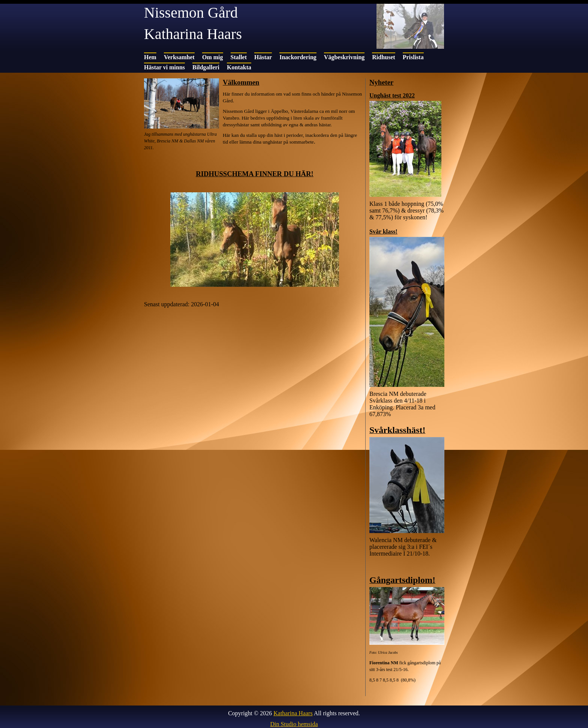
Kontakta (239, 67)
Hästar (263, 57)
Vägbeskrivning (344, 57)
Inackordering (298, 57)
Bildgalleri (206, 67)
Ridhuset (383, 57)
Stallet (239, 57)
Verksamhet (179, 57)
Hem (150, 57)
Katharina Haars (293, 713)
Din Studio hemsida (294, 724)
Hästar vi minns (164, 67)
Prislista (413, 57)
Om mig (213, 57)
